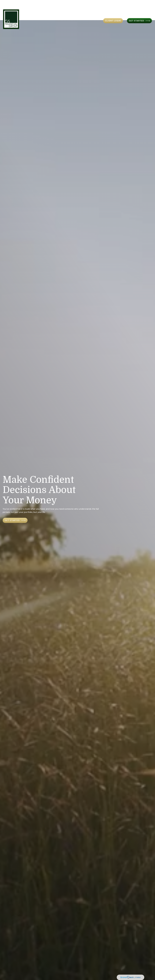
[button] (40, 8)
